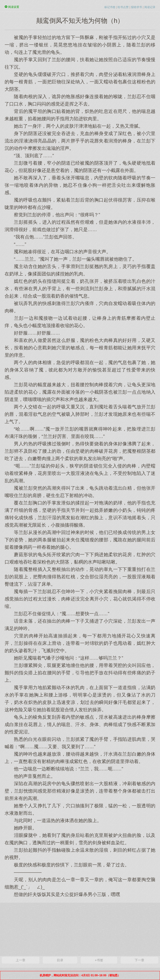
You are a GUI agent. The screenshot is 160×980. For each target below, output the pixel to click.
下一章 (139, 960)
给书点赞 (123, 7)
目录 (60, 960)
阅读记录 (150, 7)
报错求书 (136, 7)
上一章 (21, 960)
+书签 (99, 960)
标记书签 (110, 7)
